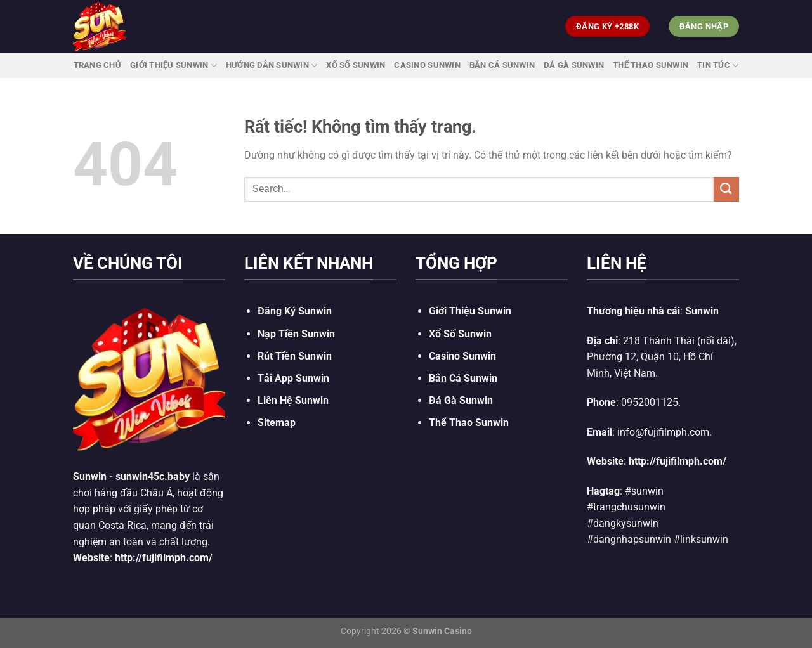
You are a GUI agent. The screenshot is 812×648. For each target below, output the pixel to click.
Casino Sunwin (427, 65)
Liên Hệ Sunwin (293, 400)
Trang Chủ (97, 65)
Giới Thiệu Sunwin (174, 66)
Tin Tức (718, 66)
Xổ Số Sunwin (356, 65)
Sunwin (90, 476)
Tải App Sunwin (293, 378)
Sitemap (277, 423)
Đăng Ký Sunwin (295, 311)
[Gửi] (726, 189)
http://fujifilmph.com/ (164, 558)
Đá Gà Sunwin (574, 65)
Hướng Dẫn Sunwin (272, 66)
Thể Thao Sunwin (651, 65)
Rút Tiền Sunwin (295, 356)
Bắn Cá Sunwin (502, 65)
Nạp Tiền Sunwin (296, 334)
